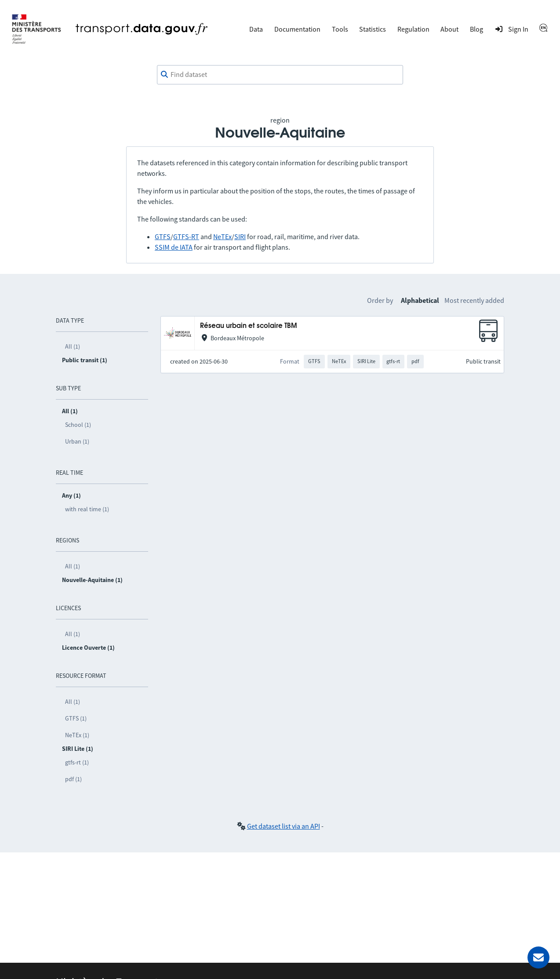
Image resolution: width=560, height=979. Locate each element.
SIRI (240, 237)
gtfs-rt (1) (77, 762)
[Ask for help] (538, 957)
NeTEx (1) (77, 735)
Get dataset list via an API (284, 826)
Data (256, 29)
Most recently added (474, 300)
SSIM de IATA (174, 247)
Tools (340, 29)
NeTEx (222, 237)
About (449, 29)
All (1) (73, 346)
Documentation (297, 29)
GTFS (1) (76, 718)
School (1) (78, 425)
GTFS (163, 237)
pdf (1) (73, 779)
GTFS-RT (186, 237)
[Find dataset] (280, 75)
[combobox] (280, 75)
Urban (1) (77, 441)
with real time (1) (87, 509)
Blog (476, 29)
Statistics (373, 29)
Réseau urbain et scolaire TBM (249, 326)
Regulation (413, 29)
